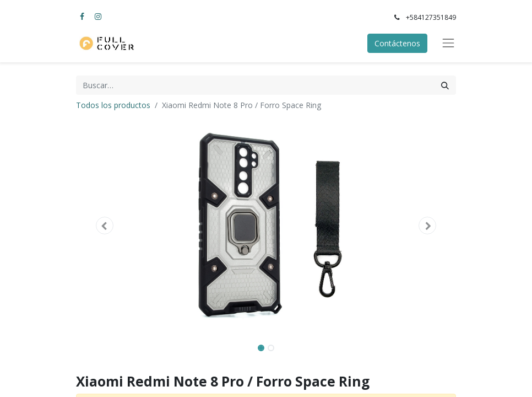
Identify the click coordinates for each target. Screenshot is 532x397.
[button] (105, 226)
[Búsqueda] (445, 85)
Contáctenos (397, 43)
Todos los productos (113, 105)
